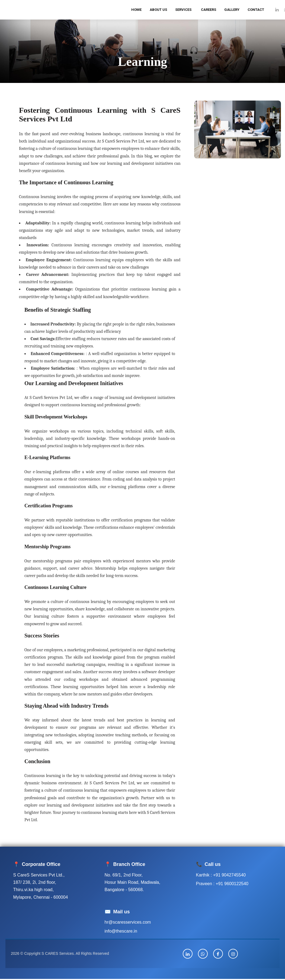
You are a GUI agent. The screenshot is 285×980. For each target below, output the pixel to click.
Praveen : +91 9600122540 (222, 884)
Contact (256, 10)
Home (136, 10)
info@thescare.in (121, 931)
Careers (209, 10)
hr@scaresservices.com (128, 922)
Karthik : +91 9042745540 (221, 875)
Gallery (232, 10)
